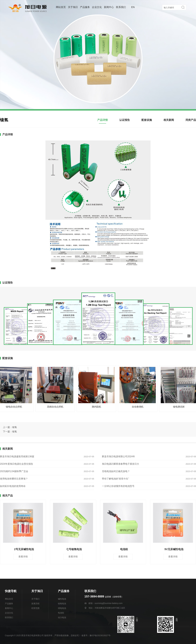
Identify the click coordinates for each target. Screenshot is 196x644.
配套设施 (147, 120)
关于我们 (35, 599)
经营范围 (35, 608)
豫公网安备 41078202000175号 (131, 635)
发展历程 (35, 604)
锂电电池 (62, 608)
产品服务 (85, 7)
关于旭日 (73, 7)
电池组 (61, 613)
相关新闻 (169, 120)
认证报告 (125, 120)
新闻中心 (109, 7)
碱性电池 (62, 599)
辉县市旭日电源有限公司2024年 (118, 456)
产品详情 (103, 120)
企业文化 (97, 7)
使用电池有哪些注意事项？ (14, 479)
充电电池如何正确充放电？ (116, 471)
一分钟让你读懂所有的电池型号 (118, 486)
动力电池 (62, 617)
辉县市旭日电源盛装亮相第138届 (17, 456)
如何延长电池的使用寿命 (13, 486)
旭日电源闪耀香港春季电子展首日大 (121, 464)
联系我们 (121, 7)
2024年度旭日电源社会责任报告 (17, 464)
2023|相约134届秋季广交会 (14, 471)
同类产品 (191, 120)
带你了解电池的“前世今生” (115, 479)
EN (133, 7)
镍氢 (15, 427)
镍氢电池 (62, 604)
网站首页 (61, 7)
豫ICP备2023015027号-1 (101, 635)
